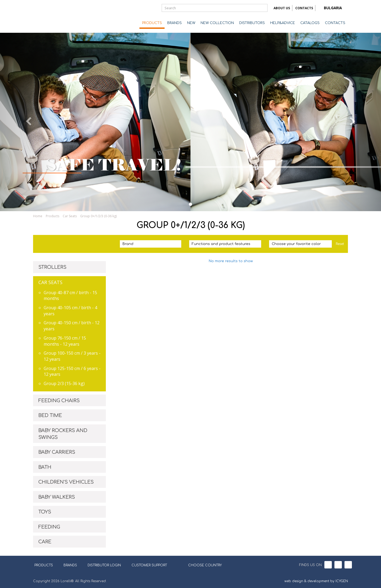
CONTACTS (304, 8)
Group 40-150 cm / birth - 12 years (72, 326)
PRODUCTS (152, 23)
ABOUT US (282, 8)
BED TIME (50, 415)
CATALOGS (310, 23)
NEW (191, 23)
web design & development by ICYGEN (316, 581)
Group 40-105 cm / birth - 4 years (70, 311)
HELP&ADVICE (283, 23)
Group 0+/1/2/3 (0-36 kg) (98, 216)
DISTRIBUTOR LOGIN (104, 565)
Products (53, 216)
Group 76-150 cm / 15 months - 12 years (65, 341)
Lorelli (54, 16)
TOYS (45, 512)
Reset (340, 244)
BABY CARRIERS (57, 452)
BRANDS (174, 23)
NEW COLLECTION (217, 23)
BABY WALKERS (57, 497)
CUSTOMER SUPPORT (149, 565)
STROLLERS (52, 267)
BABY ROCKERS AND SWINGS (63, 434)
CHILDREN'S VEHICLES (66, 482)
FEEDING (49, 527)
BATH (45, 467)
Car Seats (70, 216)
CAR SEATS (50, 282)
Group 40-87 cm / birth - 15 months (70, 296)
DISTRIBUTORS (252, 23)
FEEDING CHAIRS (59, 401)
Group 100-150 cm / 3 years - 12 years (72, 356)
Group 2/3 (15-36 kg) (64, 383)
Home (38, 216)
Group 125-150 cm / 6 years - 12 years (72, 371)
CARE (45, 542)
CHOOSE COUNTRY (202, 565)
